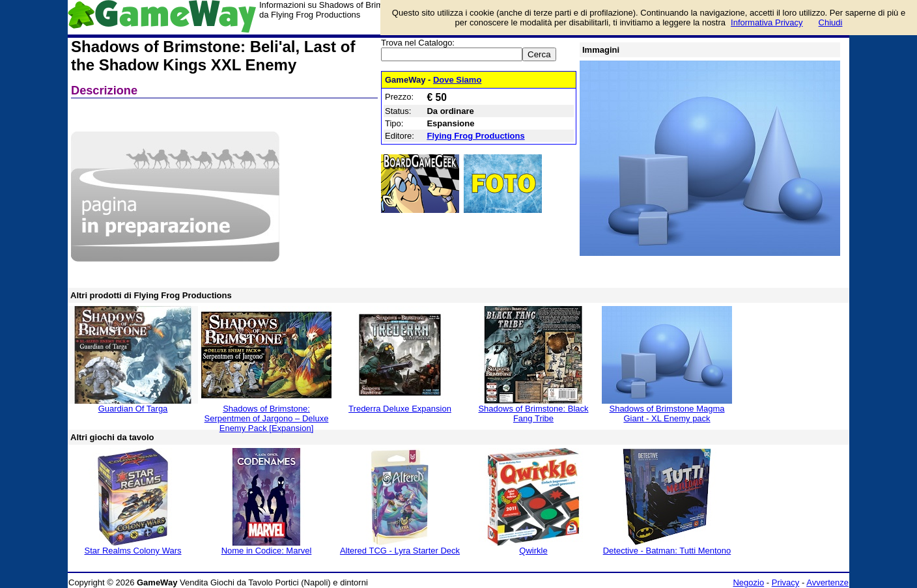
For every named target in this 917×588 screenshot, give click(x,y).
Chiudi (831, 22)
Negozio (748, 582)
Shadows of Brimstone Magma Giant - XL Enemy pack (667, 413)
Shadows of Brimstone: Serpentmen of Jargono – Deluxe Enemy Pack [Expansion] (267, 418)
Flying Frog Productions (475, 136)
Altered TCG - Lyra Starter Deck (400, 551)
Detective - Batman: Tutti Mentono (667, 551)
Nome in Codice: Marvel (267, 551)
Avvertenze (827, 582)
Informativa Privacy (767, 22)
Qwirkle (533, 551)
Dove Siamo (457, 80)
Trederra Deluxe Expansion (400, 409)
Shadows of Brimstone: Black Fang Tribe (533, 413)
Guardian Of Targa (133, 409)
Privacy (786, 582)
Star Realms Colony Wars (133, 551)
